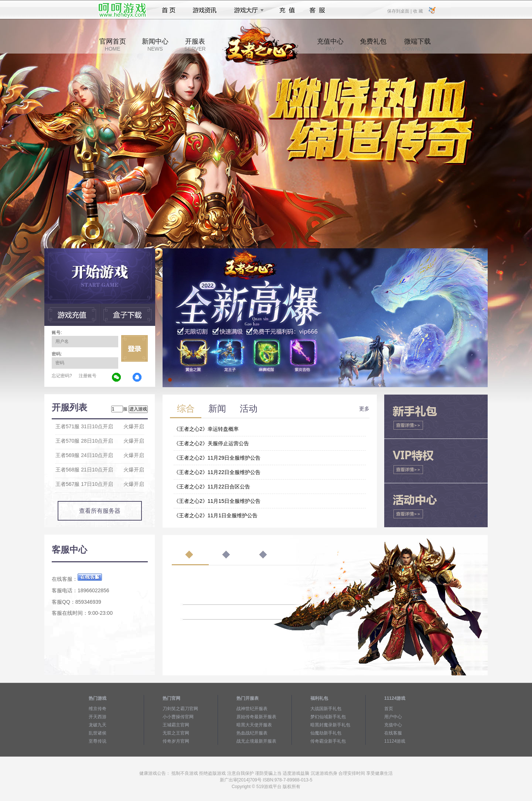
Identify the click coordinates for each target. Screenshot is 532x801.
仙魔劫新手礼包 (326, 733)
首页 (169, 10)
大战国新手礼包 (326, 709)
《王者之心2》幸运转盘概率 (206, 429)
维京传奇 (98, 709)
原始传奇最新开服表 (256, 717)
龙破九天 (98, 725)
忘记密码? (62, 376)
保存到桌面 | (400, 11)
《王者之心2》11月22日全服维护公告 (217, 472)
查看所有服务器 (100, 511)
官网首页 (113, 45)
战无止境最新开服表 (256, 741)
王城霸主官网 (176, 725)
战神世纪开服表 (252, 709)
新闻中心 (155, 45)
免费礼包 (373, 45)
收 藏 (418, 11)
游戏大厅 (247, 10)
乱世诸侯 (98, 733)
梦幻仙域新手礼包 (328, 717)
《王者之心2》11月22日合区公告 (212, 487)
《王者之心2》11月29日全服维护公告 (217, 458)
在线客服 (393, 733)
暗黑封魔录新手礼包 (330, 725)
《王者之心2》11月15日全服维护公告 (217, 501)
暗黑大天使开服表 (254, 725)
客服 (318, 10)
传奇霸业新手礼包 (328, 741)
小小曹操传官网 (178, 717)
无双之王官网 (176, 733)
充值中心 (330, 45)
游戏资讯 (205, 10)
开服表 (195, 45)
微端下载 (417, 45)
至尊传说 (98, 741)
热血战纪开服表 (252, 733)
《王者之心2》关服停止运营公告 (211, 443)
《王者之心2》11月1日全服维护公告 (216, 515)
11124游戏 (395, 741)
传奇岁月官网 (176, 741)
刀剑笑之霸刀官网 (180, 709)
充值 (287, 10)
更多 (364, 409)
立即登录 (134, 348)
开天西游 (98, 717)
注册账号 (88, 376)
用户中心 (393, 717)
